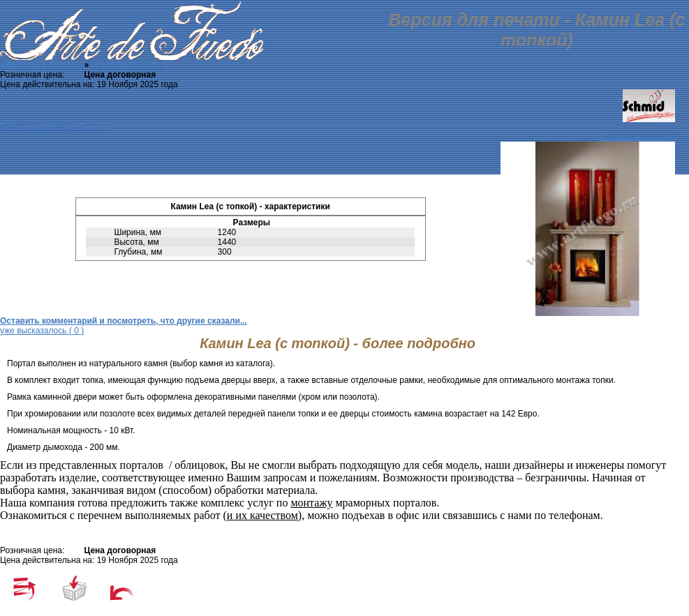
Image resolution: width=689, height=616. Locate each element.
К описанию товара (638, 137)
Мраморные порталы (41, 65)
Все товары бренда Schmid (53, 127)
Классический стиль (131, 65)
